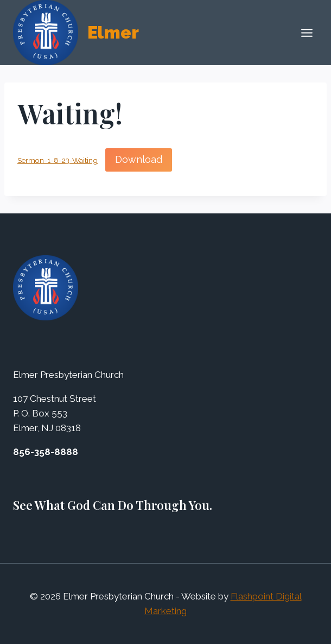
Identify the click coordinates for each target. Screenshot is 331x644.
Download (139, 159)
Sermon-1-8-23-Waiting (58, 160)
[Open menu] (307, 33)
